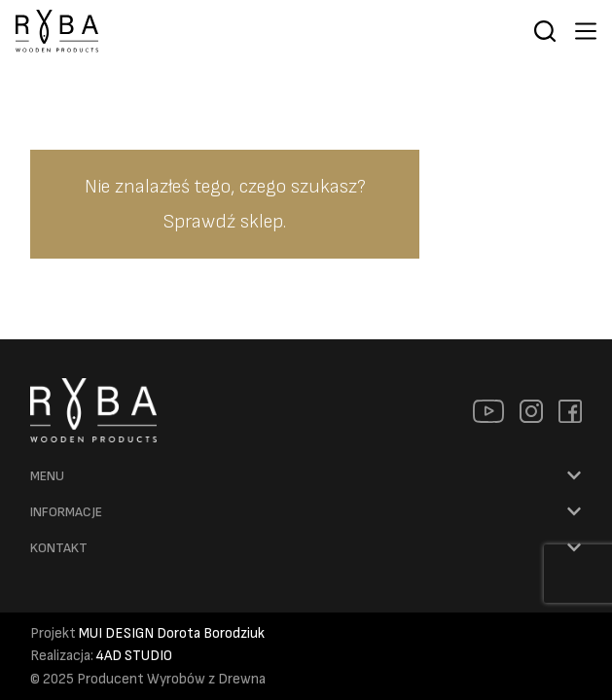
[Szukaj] (545, 31)
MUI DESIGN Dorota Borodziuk (172, 633)
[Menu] (586, 31)
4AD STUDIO (134, 656)
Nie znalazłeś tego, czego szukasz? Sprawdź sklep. (225, 204)
